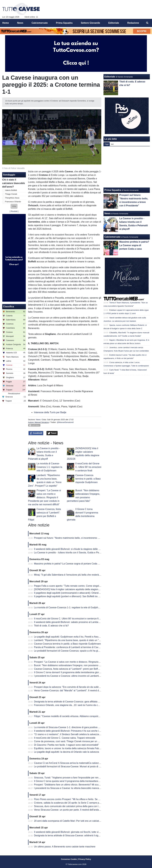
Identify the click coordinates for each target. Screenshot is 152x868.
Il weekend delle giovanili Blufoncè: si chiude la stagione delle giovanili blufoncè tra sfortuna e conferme (88, 549)
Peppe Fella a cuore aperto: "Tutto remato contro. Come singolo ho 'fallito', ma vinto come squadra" (85, 586)
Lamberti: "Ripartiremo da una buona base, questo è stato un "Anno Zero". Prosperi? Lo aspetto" (84, 640)
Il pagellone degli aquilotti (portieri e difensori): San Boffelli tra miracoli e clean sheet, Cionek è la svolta (87, 596)
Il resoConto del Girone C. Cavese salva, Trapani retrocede (65, 738)
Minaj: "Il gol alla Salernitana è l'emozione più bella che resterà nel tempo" (72, 575)
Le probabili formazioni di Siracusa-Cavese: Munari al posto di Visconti (71, 766)
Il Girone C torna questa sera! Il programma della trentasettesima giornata (72, 781)
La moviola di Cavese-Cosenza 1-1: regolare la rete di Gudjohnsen (49, 467)
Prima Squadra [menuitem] (64, 23)
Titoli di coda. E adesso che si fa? (51, 626)
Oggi (107, 144)
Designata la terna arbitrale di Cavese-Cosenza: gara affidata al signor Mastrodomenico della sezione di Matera (92, 702)
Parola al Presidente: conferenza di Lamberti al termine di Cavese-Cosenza (73, 647)
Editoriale (110, 77)
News (38, 420)
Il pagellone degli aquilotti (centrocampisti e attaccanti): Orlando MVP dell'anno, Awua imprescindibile (86, 593)
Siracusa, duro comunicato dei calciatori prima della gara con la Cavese (71, 806)
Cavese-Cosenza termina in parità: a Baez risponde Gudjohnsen (88, 479)
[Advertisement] (127, 167)
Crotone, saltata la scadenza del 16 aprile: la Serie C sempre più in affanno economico (79, 803)
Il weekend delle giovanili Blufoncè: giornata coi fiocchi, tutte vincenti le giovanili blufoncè (80, 832)
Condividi (36, 433)
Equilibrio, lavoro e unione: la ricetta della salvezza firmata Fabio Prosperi (72, 748)
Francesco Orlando (13, 202)
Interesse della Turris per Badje (50, 412)
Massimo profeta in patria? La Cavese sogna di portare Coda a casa (69, 564)
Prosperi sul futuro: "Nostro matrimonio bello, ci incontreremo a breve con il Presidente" (79, 538)
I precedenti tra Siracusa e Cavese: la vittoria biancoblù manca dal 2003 (71, 788)
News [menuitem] (20, 23)
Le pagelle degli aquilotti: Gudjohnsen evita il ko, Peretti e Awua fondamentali (74, 637)
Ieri (112, 144)
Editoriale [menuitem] (114, 23)
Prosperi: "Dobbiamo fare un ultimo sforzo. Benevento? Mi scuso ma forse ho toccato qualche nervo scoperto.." (92, 785)
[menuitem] (147, 23)
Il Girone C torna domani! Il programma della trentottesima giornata (69, 672)
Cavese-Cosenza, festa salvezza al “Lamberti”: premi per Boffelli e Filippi (72, 669)
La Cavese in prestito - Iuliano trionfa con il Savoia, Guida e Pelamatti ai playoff (75, 553)
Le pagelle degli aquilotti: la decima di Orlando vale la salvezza (67, 752)
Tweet (52, 433)
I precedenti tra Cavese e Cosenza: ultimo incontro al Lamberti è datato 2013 (74, 676)
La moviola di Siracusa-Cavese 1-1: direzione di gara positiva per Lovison (72, 727)
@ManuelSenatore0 (65, 422)
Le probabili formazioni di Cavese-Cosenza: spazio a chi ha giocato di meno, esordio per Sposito (84, 651)
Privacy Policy (85, 859)
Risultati (14, 211)
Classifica (9, 307)
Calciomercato (112, 237)
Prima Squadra (113, 190)
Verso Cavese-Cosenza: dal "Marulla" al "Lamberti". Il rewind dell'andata (71, 690)
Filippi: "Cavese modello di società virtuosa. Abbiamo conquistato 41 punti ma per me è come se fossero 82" (90, 716)
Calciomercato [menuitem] (40, 23)
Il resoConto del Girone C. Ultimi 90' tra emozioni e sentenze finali (88, 467)
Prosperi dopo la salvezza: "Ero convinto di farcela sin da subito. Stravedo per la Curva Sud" (82, 687)
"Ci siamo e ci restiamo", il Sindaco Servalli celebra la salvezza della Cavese (74, 734)
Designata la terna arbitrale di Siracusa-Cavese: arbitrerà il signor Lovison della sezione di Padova (85, 835)
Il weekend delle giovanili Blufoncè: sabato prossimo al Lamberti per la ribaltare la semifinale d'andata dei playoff (92, 622)
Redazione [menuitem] (133, 23)
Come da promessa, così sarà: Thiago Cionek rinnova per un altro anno (71, 741)
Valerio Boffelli (11, 190)
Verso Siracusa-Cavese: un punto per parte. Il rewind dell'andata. (68, 810)
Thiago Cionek (11, 194)
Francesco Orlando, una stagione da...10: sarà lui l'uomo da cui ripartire (71, 705)
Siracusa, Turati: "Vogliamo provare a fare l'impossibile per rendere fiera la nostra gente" (80, 778)
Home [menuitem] (6, 23)
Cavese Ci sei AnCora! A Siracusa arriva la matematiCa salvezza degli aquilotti (75, 763)
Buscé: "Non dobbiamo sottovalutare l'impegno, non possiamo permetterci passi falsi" (78, 665)
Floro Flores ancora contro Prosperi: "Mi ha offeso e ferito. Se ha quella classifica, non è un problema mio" (89, 799)
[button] (14, 206)
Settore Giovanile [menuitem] (90, 23)
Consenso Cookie (69, 859)
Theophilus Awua (12, 198)
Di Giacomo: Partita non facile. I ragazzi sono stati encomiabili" (66, 745)
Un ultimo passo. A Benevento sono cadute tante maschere (65, 847)
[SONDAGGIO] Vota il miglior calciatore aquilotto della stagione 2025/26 (71, 589)
